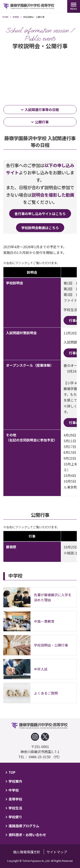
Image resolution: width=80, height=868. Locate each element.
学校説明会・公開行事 (51, 645)
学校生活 (15, 808)
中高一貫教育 (44, 621)
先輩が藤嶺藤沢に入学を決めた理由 (53, 597)
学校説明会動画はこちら (40, 228)
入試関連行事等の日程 (42, 110)
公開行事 (42, 122)
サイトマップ (57, 852)
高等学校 (15, 799)
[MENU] (74, 6)
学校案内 (15, 781)
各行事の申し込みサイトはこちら (40, 214)
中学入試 (41, 669)
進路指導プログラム (24, 826)
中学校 (14, 790)
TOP (12, 772)
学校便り (15, 817)
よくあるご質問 (46, 693)
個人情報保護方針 (27, 852)
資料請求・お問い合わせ (27, 835)
